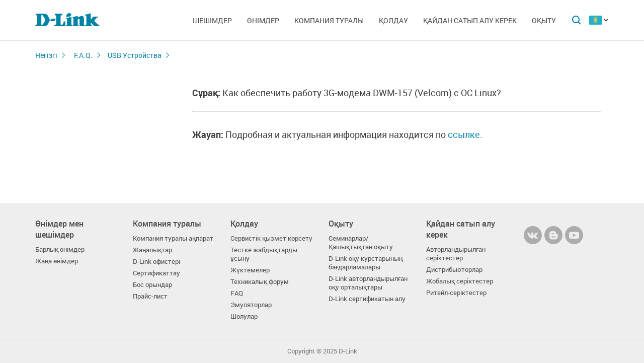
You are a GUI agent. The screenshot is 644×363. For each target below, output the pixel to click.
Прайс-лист (150, 296)
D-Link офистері (156, 262)
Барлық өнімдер (60, 249)
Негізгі (46, 55)
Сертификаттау (156, 273)
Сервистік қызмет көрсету (271, 238)
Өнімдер (263, 20)
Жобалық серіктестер (460, 281)
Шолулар (244, 316)
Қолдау (393, 20)
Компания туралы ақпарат (173, 238)
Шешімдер (212, 20)
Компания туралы (329, 20)
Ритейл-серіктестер (456, 293)
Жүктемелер (250, 270)
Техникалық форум (260, 282)
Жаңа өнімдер (57, 261)
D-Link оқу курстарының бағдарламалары (366, 263)
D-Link (348, 351)
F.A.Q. (83, 55)
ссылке (464, 134)
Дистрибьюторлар (454, 270)
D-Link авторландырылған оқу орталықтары (368, 283)
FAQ (237, 293)
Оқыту (544, 20)
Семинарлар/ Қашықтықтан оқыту (361, 243)
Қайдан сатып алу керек (470, 20)
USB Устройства (135, 55)
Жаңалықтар (152, 250)
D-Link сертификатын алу (367, 299)
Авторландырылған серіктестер (456, 254)
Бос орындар (152, 285)
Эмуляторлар (251, 305)
